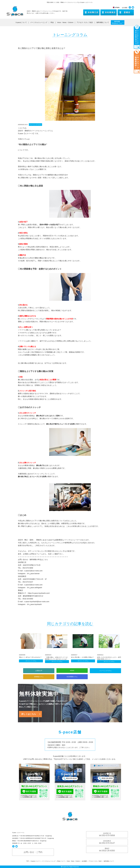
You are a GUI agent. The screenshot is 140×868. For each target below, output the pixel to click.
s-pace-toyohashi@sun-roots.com (37, 602)
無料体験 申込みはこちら (117, 22)
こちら (45, 560)
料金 (52, 22)
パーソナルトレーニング (39, 22)
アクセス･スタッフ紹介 (85, 22)
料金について (61, 861)
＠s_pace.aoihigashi (34, 588)
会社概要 (125, 8)
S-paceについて (21, 22)
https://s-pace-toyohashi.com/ (39, 593)
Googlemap (49, 836)
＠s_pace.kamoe (33, 574)
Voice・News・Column (65, 22)
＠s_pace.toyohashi (34, 604)
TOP (27, 861)
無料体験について (103, 22)
